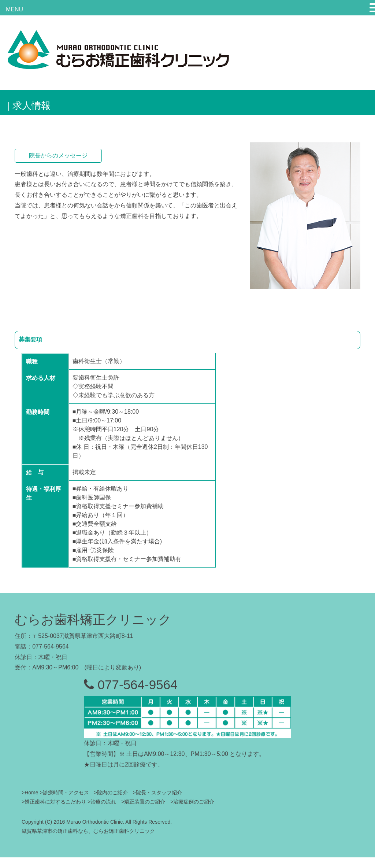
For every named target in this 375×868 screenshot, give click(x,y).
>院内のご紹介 (111, 793)
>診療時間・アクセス (64, 793)
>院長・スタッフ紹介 (157, 793)
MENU (14, 9)
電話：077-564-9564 (42, 647)
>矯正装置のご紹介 (144, 802)
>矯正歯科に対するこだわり (54, 802)
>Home (30, 793)
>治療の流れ (102, 802)
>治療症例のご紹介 (192, 802)
